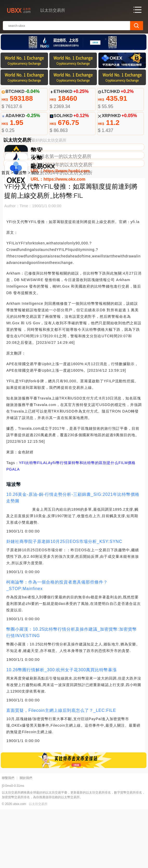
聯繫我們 (8, 837)
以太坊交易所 (38, 863)
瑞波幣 (21, 231)
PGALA (13, 528)
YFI (22, 521)
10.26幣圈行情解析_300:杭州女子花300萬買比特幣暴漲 (62, 728)
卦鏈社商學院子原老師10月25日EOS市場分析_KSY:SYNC (64, 600)
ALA (47, 521)
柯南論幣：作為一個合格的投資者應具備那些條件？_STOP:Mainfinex (57, 644)
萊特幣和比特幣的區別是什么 (93, 521)
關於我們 (26, 837)
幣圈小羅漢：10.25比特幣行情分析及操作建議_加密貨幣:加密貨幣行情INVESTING (71, 691)
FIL (40, 521)
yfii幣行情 (59, 521)
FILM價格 (127, 521)
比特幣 (31, 521)
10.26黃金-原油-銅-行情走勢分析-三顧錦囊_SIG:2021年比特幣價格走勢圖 (73, 556)
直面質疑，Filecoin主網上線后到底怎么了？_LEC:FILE (61, 769)
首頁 (5, 231)
